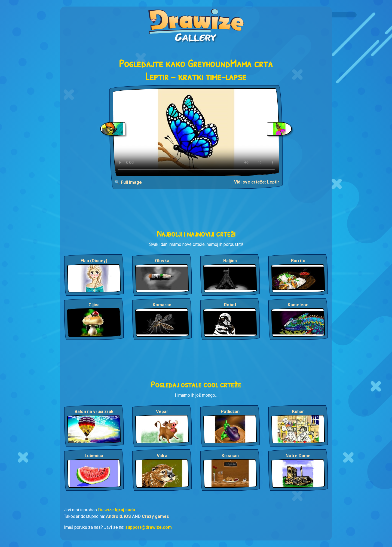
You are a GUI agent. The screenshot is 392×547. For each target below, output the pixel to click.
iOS (127, 516)
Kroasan (230, 456)
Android (114, 516)
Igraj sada (125, 510)
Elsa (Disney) (94, 261)
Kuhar (298, 412)
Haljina (230, 261)
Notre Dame (298, 456)
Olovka (162, 261)
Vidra (162, 456)
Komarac (162, 305)
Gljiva (94, 305)
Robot (230, 305)
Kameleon (298, 305)
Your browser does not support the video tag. (196, 132)
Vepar (162, 412)
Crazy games (155, 516)
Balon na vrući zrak (94, 412)
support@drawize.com (148, 527)
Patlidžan (230, 412)
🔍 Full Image (128, 182)
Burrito (298, 261)
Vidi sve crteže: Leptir (257, 182)
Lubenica (94, 456)
